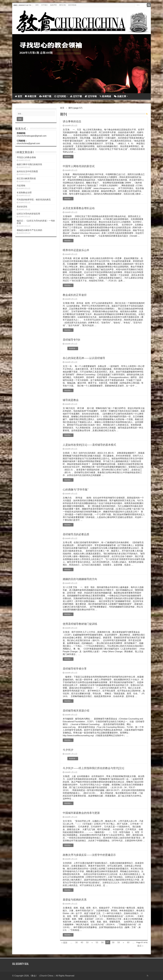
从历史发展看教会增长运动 (79, 208)
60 (128, 942)
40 (82, 942)
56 (102, 942)
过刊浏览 (60, 96)
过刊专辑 (91, 96)
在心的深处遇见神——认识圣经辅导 (84, 358)
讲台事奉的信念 (72, 121)
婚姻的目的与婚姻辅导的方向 (80, 579)
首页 (37, 5)
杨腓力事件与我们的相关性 (29, 164)
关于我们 (44, 5)
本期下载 (45, 96)
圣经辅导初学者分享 (75, 669)
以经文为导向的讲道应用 (28, 214)
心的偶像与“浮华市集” (76, 490)
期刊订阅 (62, 5)
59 (119, 942)
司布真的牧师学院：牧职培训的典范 (34, 200)
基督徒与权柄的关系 (75, 900)
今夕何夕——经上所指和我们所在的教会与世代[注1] (93, 768)
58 (113, 942)
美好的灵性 (22, 207)
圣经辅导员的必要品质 (76, 534)
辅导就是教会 (71, 400)
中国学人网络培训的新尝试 (79, 166)
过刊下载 (76, 96)
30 (77, 942)
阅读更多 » (68, 157)
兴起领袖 (21, 186)
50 (87, 942)
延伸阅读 (105, 96)
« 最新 (64, 943)
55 (97, 942)
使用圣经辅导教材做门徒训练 (80, 624)
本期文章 (31, 96)
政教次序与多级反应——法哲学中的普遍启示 (89, 855)
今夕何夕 (68, 750)
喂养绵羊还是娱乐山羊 (76, 250)
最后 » (140, 946)
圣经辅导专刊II (71, 340)
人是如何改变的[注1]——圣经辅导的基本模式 (89, 445)
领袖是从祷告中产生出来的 (29, 230)
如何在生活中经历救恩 (27, 171)
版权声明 (53, 5)
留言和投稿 (72, 5)
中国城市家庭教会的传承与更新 (81, 813)
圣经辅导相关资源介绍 (76, 711)
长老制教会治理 (24, 193)
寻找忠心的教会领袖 (26, 157)
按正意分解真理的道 (26, 178)
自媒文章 (120, 96)
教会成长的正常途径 (75, 295)
